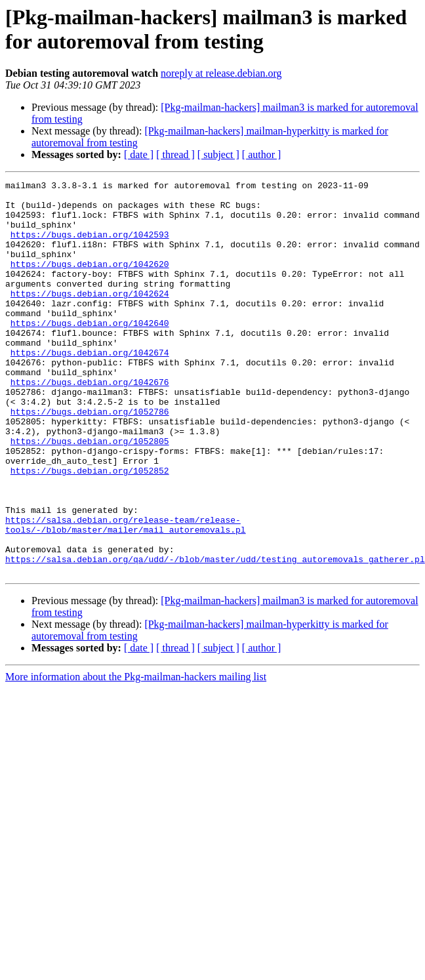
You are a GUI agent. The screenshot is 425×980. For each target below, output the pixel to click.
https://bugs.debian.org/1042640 (90, 352)
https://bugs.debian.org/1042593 (90, 246)
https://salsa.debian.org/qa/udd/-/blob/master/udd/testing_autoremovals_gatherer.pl (215, 636)
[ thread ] (175, 154)
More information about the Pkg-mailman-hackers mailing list (136, 755)
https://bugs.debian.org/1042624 (90, 317)
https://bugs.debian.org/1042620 (90, 281)
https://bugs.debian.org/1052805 (90, 494)
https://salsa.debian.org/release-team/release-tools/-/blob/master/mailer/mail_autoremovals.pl (126, 594)
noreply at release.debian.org (221, 73)
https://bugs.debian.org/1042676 (90, 423)
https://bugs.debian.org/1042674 (90, 388)
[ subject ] (218, 154)
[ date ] (139, 154)
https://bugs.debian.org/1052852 (90, 529)
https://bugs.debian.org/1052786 (90, 459)
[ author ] (262, 154)
